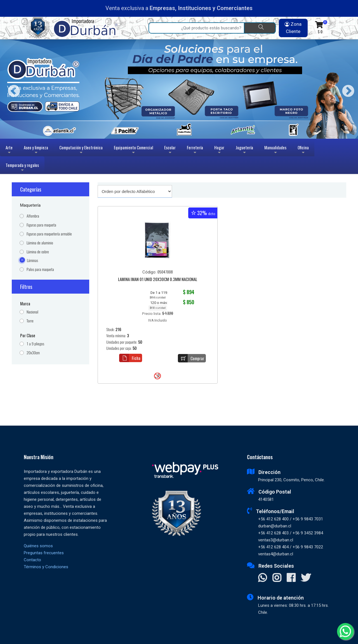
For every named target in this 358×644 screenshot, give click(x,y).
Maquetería (30, 205)
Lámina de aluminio (40, 243)
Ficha (130, 358)
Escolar (170, 150)
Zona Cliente (293, 28)
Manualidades (275, 150)
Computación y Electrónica (81, 150)
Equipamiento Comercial (133, 150)
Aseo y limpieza (36, 150)
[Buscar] (260, 28)
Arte (10, 150)
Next (346, 89)
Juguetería (244, 150)
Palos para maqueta (40, 269)
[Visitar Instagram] (277, 578)
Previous (12, 89)
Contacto (32, 560)
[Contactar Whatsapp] (262, 578)
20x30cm (33, 353)
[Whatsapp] (345, 631)
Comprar (191, 358)
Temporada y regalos (22, 168)
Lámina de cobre (38, 252)
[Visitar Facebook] (291, 578)
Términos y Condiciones (46, 567)
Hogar (219, 150)
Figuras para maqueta (41, 225)
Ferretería (195, 150)
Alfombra (33, 216)
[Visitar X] (306, 578)
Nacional (32, 312)
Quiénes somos (38, 546)
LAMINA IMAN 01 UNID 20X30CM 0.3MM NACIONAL (158, 280)
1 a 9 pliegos (35, 344)
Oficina (303, 150)
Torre (30, 321)
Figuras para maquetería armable (49, 234)
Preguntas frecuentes (44, 553)
